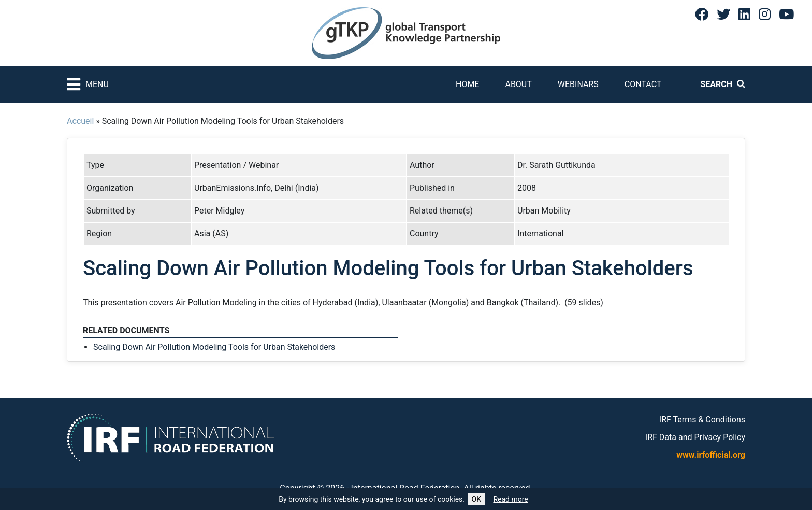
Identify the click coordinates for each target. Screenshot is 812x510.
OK (476, 499)
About (518, 84)
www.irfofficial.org (711, 455)
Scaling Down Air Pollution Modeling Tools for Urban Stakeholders (214, 347)
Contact (643, 84)
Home (467, 84)
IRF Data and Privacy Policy (695, 437)
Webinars (578, 84)
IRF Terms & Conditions (702, 420)
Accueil (80, 121)
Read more (510, 499)
